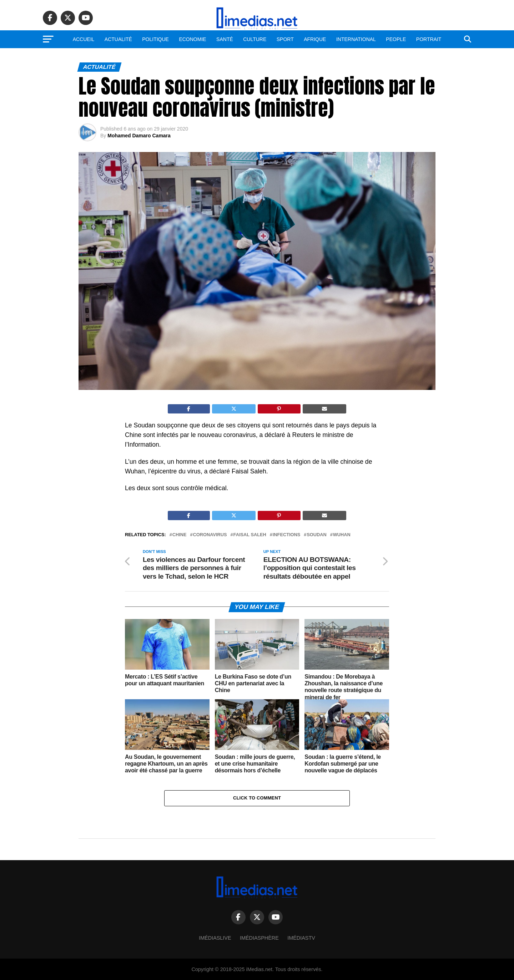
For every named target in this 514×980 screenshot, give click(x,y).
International (356, 39)
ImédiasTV (301, 938)
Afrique (315, 39)
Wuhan (342, 535)
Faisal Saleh (250, 535)
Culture (255, 39)
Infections (287, 535)
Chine (180, 535)
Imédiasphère (259, 938)
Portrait (429, 39)
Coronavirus (210, 535)
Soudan (316, 535)
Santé (225, 39)
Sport (285, 39)
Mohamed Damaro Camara (139, 136)
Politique (155, 39)
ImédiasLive (215, 938)
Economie (192, 39)
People (396, 39)
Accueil (84, 39)
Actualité (118, 39)
